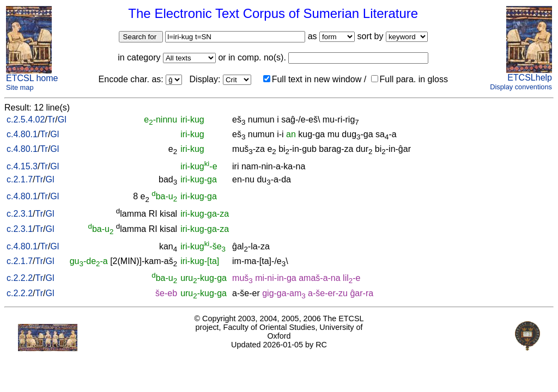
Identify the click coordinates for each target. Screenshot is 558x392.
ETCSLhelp (530, 78)
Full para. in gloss (410, 79)
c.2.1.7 (20, 179)
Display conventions (521, 87)
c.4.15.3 (22, 166)
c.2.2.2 (20, 278)
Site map (20, 87)
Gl (62, 120)
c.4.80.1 (22, 134)
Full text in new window (313, 79)
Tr (51, 120)
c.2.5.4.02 (26, 120)
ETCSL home (32, 78)
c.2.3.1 (20, 214)
